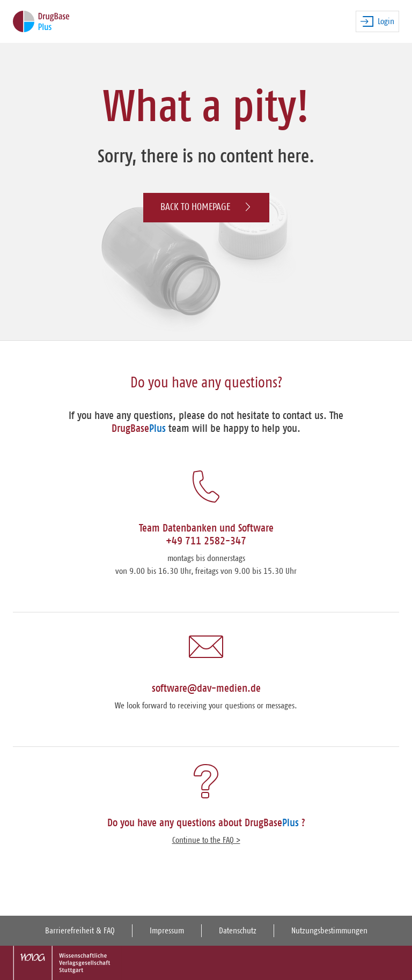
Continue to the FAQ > (206, 840)
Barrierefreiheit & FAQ (80, 931)
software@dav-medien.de (206, 689)
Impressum (167, 931)
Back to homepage (206, 207)
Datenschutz (238, 931)
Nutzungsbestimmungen (329, 931)
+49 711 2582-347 (206, 541)
